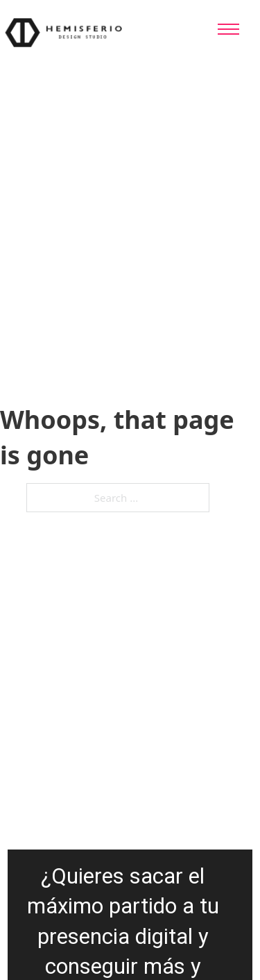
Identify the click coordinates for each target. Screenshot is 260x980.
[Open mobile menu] (228, 29)
